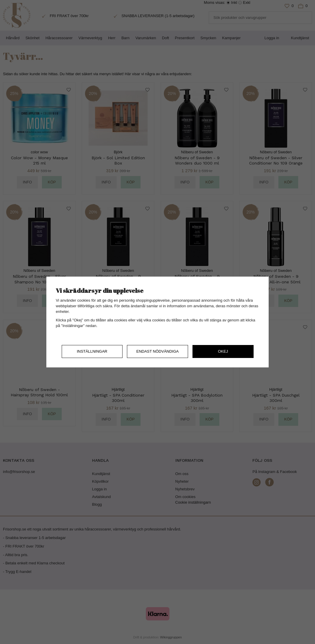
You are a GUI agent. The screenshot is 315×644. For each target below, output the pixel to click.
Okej (223, 351)
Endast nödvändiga (158, 351)
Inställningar (92, 351)
